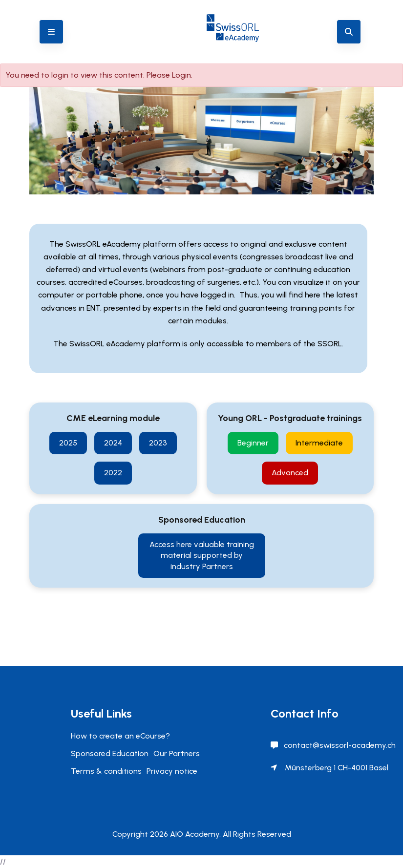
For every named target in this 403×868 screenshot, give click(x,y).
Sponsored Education (110, 753)
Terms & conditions (106, 771)
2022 (113, 473)
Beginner (253, 443)
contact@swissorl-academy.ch (340, 745)
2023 (158, 443)
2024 (113, 443)
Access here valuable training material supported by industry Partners (202, 555)
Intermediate (319, 443)
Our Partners (177, 753)
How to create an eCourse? (120, 736)
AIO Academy (195, 834)
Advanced (290, 473)
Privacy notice (172, 771)
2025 (68, 443)
